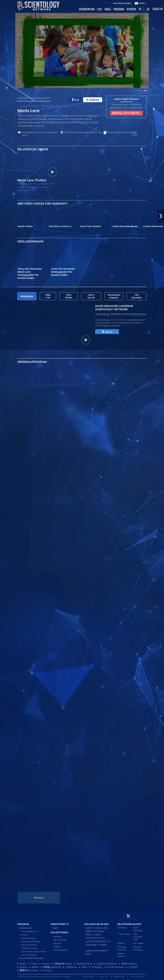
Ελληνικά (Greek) (63, 964)
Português (97, 967)
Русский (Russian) (115, 967)
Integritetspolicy (119, 976)
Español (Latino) (84, 964)
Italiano (35, 967)
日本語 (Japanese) (52, 967)
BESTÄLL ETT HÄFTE (126, 113)
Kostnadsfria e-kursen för (39, 134)
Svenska (133, 967)
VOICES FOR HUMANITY (34, 98)
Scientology (122, 928)
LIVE (100, 9)
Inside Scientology (28, 938)
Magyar (23, 967)
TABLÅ (108, 9)
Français (47, 970)
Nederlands (71, 967)
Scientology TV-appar (96, 945)
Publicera (93, 100)
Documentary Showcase (31, 958)
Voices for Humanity (29, 948)
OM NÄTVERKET (60, 932)
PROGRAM (119, 9)
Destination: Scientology (31, 941)
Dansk (34, 964)
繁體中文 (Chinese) (29, 970)
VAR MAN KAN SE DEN (96, 924)
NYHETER (131, 9)
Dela (76, 100)
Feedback (57, 947)
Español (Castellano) (107, 964)
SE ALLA (39, 898)
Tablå (55, 928)
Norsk (84, 967)
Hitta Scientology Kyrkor (138, 937)
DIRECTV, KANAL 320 (97, 928)
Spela (107, 332)
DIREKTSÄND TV (60, 924)
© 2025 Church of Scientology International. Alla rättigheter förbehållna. (44, 976)
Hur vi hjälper (138, 943)
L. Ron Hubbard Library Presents (34, 951)
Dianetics (121, 943)
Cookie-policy (103, 976)
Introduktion (58, 937)
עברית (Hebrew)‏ (129, 964)
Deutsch (46, 964)
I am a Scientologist (29, 955)
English (23, 964)
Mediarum (57, 943)
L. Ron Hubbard (124, 934)
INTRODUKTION (87, 9)
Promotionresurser (61, 950)
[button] (161, 216)
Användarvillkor (88, 976)
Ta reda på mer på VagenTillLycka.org (83, 132)
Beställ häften (122, 132)
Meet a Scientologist (29, 945)
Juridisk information (137, 976)
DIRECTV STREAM (95, 931)
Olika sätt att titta (60, 940)
